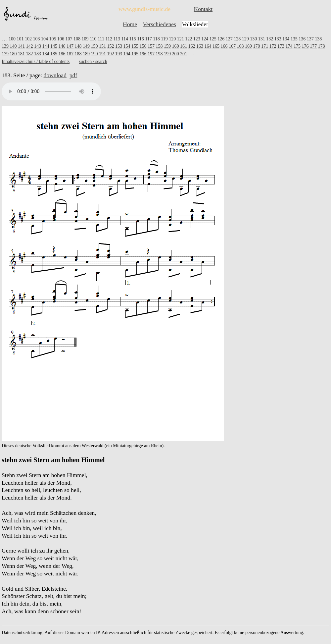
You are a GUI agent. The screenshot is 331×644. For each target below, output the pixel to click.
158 (159, 46)
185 (54, 54)
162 (192, 46)
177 (313, 46)
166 (224, 46)
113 (117, 39)
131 (262, 39)
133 (278, 39)
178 (322, 46)
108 (77, 39)
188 (78, 54)
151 (102, 46)
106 (61, 39)
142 (30, 46)
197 (151, 54)
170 (257, 46)
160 (176, 46)
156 (143, 46)
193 (119, 54)
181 (21, 54)
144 (46, 46)
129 (245, 39)
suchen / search (93, 61)
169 (248, 46)
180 (13, 54)
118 (156, 39)
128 (237, 39)
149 (86, 46)
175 (297, 46)
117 (148, 39)
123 (197, 39)
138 (318, 39)
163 (200, 46)
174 (289, 46)
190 (95, 54)
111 (101, 39)
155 (135, 46)
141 (21, 46)
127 (229, 39)
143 (38, 46)
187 (70, 54)
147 (70, 46)
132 (270, 39)
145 (54, 46)
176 (305, 46)
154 (127, 46)
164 (208, 46)
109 (85, 39)
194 (127, 54)
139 (5, 46)
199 (167, 54)
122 (189, 39)
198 (159, 54)
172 (273, 46)
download (55, 75)
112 (109, 39)
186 (62, 54)
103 (37, 39)
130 (253, 39)
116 (140, 39)
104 (45, 39)
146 (62, 46)
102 (28, 39)
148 (78, 46)
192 (111, 54)
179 (5, 54)
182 (30, 54)
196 (143, 54)
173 (281, 46)
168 (240, 46)
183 (38, 54)
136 (302, 39)
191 (102, 54)
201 (184, 54)
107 (69, 39)
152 (111, 46)
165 (216, 46)
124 (205, 39)
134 (286, 39)
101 (20, 39)
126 (221, 39)
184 (46, 54)
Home (130, 24)
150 (95, 46)
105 (53, 39)
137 (310, 39)
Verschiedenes (159, 24)
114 (124, 39)
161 (184, 46)
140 (13, 46)
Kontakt (203, 9)
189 (86, 54)
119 (164, 39)
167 (232, 46)
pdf (73, 75)
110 (93, 39)
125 (213, 39)
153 (119, 46)
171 (265, 46)
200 (176, 54)
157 (151, 46)
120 (172, 39)
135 (294, 39)
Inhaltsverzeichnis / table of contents (36, 61)
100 (12, 39)
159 (167, 46)
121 (181, 39)
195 (135, 54)
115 (132, 39)
